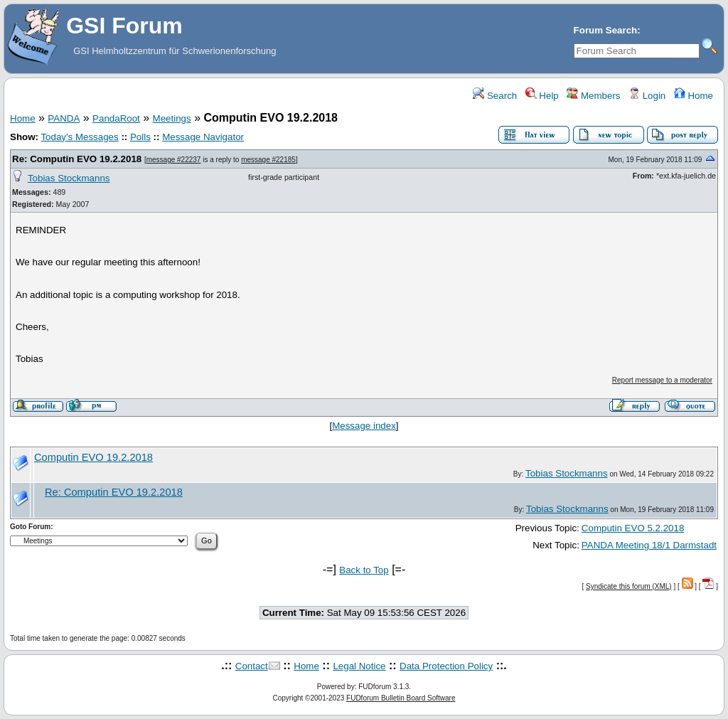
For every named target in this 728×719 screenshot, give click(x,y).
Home (694, 96)
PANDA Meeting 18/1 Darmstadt (649, 545)
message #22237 (174, 160)
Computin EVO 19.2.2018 (93, 457)
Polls (140, 137)
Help (542, 96)
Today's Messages (79, 137)
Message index (364, 426)
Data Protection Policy (446, 666)
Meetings (172, 118)
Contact (252, 666)
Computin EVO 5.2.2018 (633, 528)
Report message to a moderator (662, 380)
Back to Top (364, 570)
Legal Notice (359, 666)
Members (593, 96)
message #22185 (268, 160)
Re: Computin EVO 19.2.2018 (77, 159)
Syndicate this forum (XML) (629, 586)
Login (647, 96)
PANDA (64, 118)
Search (495, 96)
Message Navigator (203, 137)
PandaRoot (116, 118)
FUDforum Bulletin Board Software (401, 698)
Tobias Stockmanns (69, 178)
